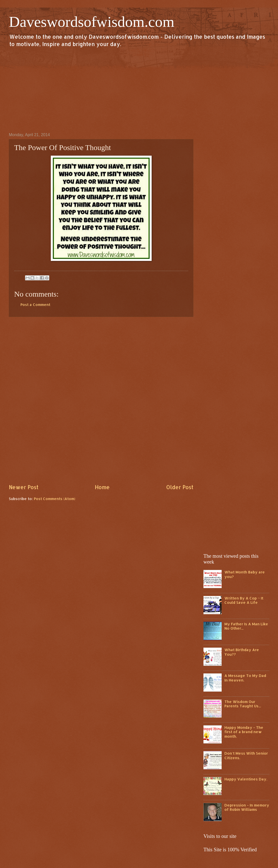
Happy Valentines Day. (246, 779)
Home (102, 487)
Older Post (180, 487)
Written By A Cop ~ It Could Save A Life (244, 600)
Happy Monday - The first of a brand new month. (244, 732)
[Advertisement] (139, 90)
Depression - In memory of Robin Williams (247, 807)
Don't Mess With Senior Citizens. (246, 756)
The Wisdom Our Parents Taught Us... (243, 704)
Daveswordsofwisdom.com (92, 22)
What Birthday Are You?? (242, 652)
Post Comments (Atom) (55, 499)
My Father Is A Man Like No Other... (246, 626)
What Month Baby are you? (245, 574)
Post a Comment (35, 305)
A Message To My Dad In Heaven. (245, 678)
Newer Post (24, 487)
